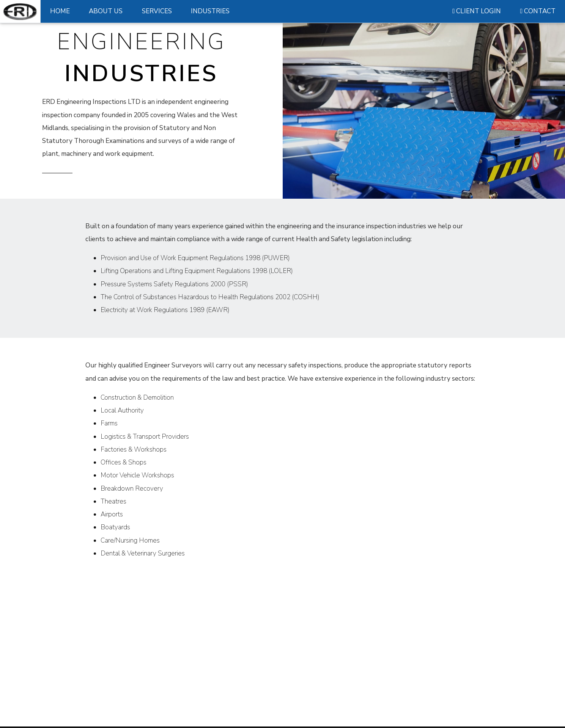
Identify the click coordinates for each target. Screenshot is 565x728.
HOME (60, 11)
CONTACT (538, 11)
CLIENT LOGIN (477, 11)
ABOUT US (106, 11)
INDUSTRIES (210, 11)
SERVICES (157, 11)
